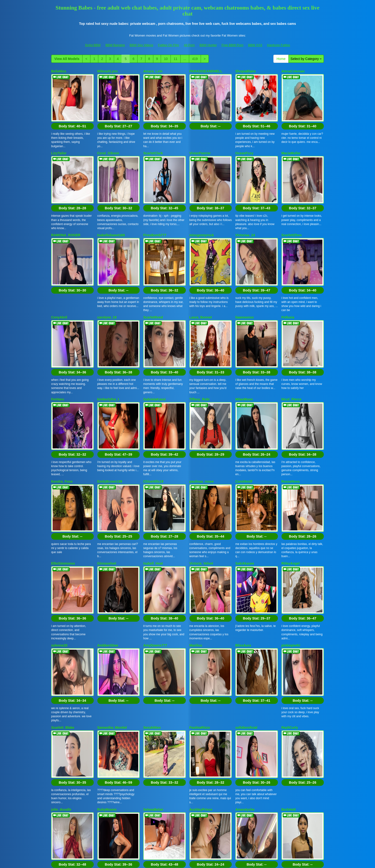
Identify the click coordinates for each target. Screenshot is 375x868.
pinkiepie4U (291, 531)
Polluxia (288, 268)
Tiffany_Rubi (200, 334)
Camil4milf (244, 400)
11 (176, 59)
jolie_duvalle (61, 663)
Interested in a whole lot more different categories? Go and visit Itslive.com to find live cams (187, 819)
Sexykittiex (152, 597)
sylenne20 (59, 531)
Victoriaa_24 (245, 203)
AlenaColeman (293, 71)
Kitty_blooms (62, 728)
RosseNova (291, 400)
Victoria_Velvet (201, 465)
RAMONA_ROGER (66, 203)
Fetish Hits (205, 861)
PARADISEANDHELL (206, 71)
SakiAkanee (245, 465)
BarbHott (289, 663)
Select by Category (306, 59)
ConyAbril (59, 268)
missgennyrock (202, 203)
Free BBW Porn (232, 45)
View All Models (67, 59)
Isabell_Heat (153, 465)
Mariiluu (196, 531)
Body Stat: (72, 110)
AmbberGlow (108, 531)
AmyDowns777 (155, 531)
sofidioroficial (246, 597)
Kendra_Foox (62, 400)
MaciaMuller (291, 137)
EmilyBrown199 (110, 400)
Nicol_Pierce (292, 334)
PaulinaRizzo (200, 597)
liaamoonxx (245, 268)
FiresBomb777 (155, 203)
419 (195, 59)
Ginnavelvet (107, 465)
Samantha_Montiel (112, 597)
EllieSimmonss (63, 465)
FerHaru (58, 334)
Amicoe (103, 728)
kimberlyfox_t (108, 334)
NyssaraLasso (201, 728)
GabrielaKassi (154, 334)
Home (281, 59)
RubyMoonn (107, 663)
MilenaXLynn (108, 71)
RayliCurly (290, 597)
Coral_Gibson (108, 137)
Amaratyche (245, 663)
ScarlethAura (154, 728)
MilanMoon (244, 334)
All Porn (189, 45)
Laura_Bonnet (201, 268)
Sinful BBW (93, 45)
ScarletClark (153, 137)
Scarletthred (153, 268)
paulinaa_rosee (202, 400)
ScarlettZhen (292, 203)
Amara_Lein (153, 71)
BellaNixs (59, 71)
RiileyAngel (291, 465)
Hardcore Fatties (279, 45)
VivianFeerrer (200, 137)
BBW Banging (115, 45)
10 (166, 59)
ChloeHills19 (153, 400)
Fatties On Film (169, 45)
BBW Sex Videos (141, 45)
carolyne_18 (107, 268)
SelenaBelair (153, 663)
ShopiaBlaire (246, 71)
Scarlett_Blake (63, 597)
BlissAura (243, 531)
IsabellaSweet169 (111, 203)
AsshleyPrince (201, 663)
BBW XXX (255, 45)
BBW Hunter (208, 45)
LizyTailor (59, 137)
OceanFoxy (244, 137)
